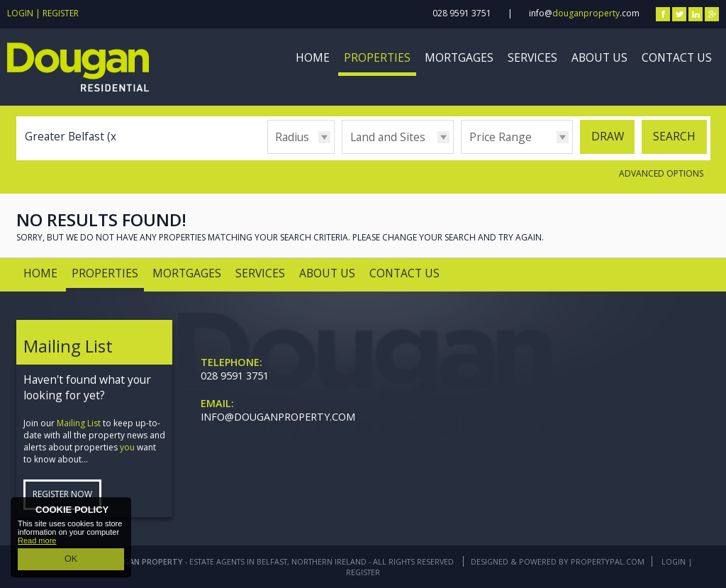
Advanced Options (661, 173)
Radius (292, 137)
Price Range (501, 137)
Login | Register (43, 13)
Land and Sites (388, 137)
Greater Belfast (72, 136)
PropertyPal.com (608, 561)
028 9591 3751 (462, 13)
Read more (37, 543)
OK (71, 560)
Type (342, 153)
